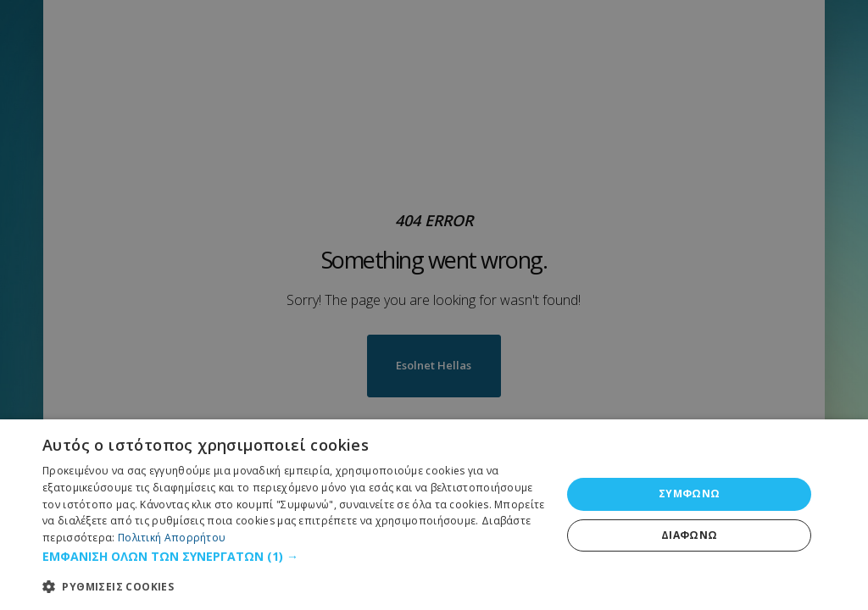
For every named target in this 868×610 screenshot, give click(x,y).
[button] (294, 557)
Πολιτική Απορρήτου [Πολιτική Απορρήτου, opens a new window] (172, 538)
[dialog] (434, 515)
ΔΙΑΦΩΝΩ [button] (690, 535)
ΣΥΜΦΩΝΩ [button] (690, 494)
